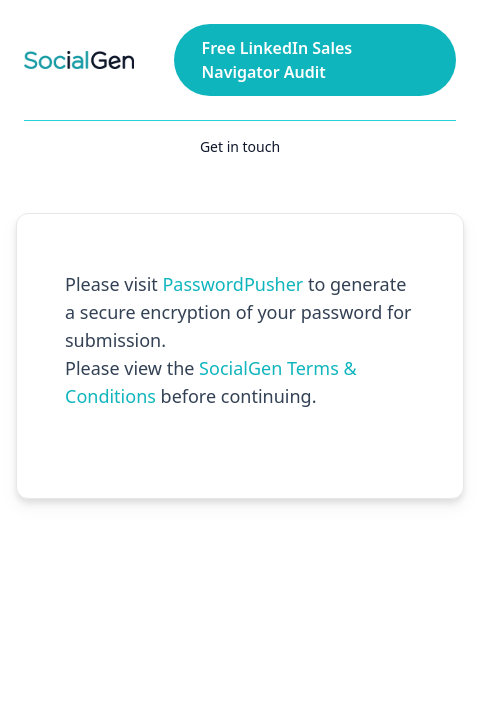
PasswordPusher (232, 284)
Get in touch (240, 146)
